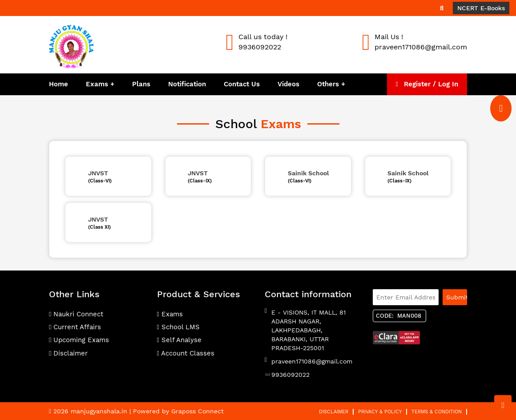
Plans (141, 84)
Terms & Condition (437, 412)
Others (329, 84)
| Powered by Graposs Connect (177, 411)
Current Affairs (75, 327)
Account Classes (186, 353)
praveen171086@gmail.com (312, 361)
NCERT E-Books (481, 8)
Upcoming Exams (79, 340)
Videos (288, 84)
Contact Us (242, 84)
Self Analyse (179, 340)
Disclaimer (68, 353)
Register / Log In (427, 84)
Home (58, 84)
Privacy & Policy (380, 412)
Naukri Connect (76, 314)
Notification (187, 84)
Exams (97, 84)
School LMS (178, 327)
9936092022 (290, 375)
